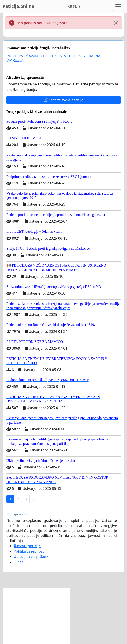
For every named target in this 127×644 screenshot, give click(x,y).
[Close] (116, 23)
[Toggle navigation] (118, 6)
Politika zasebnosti (29, 551)
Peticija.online (18, 6)
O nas (18, 562)
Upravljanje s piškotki (32, 557)
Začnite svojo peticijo (64, 100)
